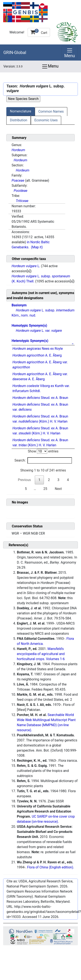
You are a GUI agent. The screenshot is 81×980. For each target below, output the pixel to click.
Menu (50, 66)
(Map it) (37, 247)
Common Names (51, 111)
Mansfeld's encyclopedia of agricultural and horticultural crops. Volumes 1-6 (41, 654)
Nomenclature (21, 111)
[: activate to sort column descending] (43, 344)
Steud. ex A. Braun (40, 398)
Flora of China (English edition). (51, 867)
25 (45, 489)
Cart (39, 32)
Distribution (19, 120)
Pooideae (21, 191)
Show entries (43, 451)
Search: (43, 460)
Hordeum (18, 150)
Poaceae (18, 180)
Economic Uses (46, 120)
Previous (24, 480)
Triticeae (22, 201)
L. (26, 266)
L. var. (39, 331)
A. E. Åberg (37, 355)
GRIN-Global (15, 53)
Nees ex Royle (38, 349)
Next (58, 489)
